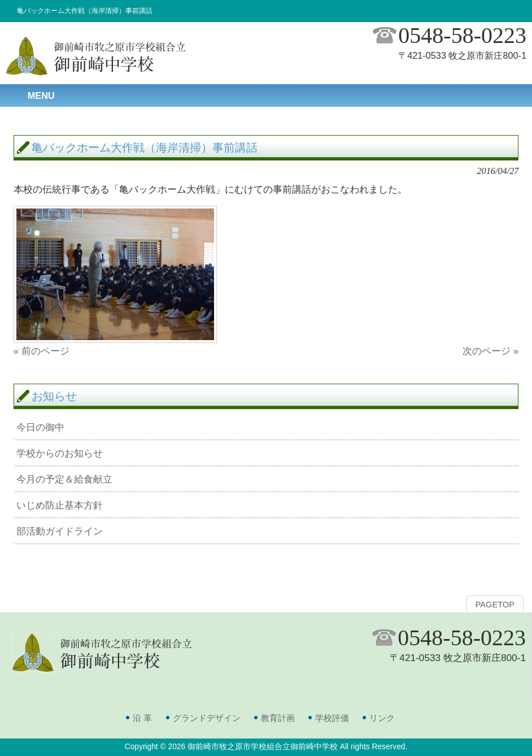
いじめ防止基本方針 (60, 505)
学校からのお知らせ (60, 453)
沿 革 (142, 718)
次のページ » (490, 351)
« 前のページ (42, 351)
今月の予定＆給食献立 (64, 479)
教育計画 (278, 718)
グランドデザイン (207, 718)
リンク (382, 718)
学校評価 (332, 718)
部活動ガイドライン (60, 531)
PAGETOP (495, 605)
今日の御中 (40, 427)
